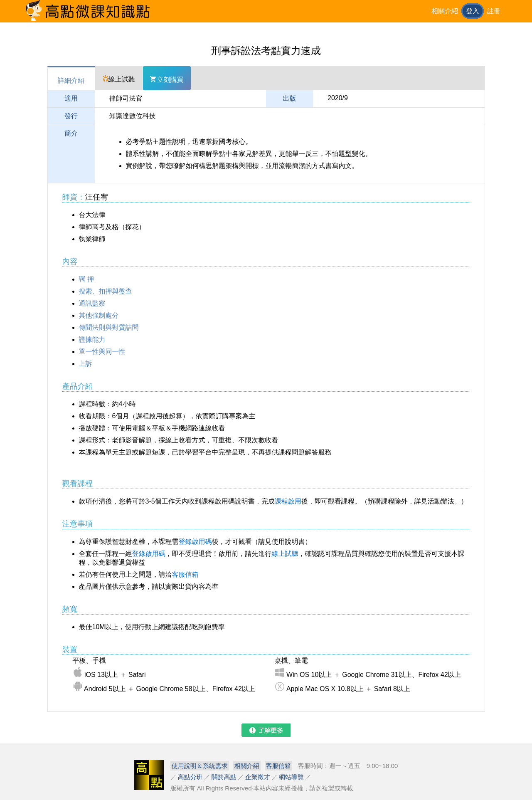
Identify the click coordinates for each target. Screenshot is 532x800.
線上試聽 (119, 79)
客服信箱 (185, 574)
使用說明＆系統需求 (200, 766)
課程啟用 (288, 501)
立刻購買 (167, 80)
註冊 (494, 11)
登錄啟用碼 (195, 542)
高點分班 (190, 777)
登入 (473, 11)
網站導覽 (291, 777)
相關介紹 (445, 11)
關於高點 (224, 777)
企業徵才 (258, 777)
